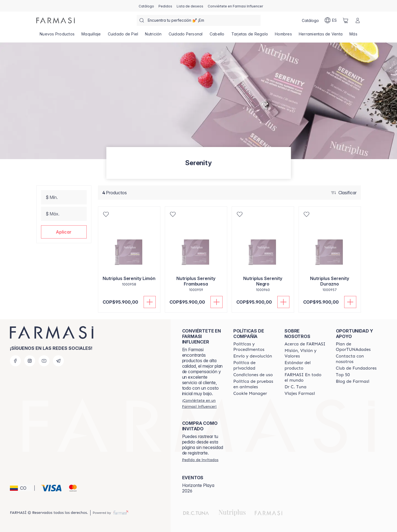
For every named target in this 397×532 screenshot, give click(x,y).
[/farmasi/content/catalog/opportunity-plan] (357, 347)
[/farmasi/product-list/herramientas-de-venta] (321, 36)
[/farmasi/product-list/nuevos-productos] (57, 36)
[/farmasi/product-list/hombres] (284, 36)
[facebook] (15, 361)
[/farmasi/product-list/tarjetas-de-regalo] (250, 36)
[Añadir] (150, 302)
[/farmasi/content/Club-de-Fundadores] (356, 368)
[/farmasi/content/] (250, 394)
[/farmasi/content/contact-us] (357, 359)
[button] (64, 232)
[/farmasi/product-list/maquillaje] (91, 36)
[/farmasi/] (56, 20)
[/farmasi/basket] (346, 20)
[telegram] (58, 361)
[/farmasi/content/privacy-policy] (254, 365)
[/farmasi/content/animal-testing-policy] (254, 384)
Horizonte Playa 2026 (198, 488)
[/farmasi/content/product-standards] (305, 365)
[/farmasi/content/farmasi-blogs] (353, 381)
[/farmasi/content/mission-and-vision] (305, 353)
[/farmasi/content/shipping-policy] (253, 356)
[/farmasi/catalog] (146, 6)
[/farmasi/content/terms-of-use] (253, 375)
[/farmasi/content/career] (300, 394)
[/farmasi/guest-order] (200, 460)
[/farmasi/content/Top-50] (343, 375)
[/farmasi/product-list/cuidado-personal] (186, 36)
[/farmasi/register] (165, 6)
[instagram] (30, 361)
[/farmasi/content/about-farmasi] (305, 344)
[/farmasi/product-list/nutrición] (153, 36)
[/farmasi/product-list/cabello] (217, 36)
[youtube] (44, 361)
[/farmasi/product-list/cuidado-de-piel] (123, 36)
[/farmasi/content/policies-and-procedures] (254, 347)
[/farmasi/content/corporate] (305, 378)
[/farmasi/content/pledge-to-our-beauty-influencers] (295, 387)
